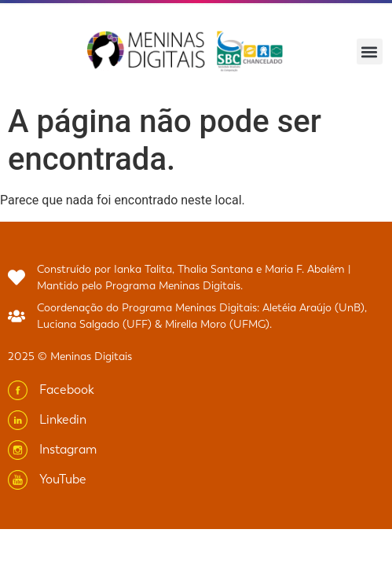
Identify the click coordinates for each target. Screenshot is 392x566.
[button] (370, 51)
